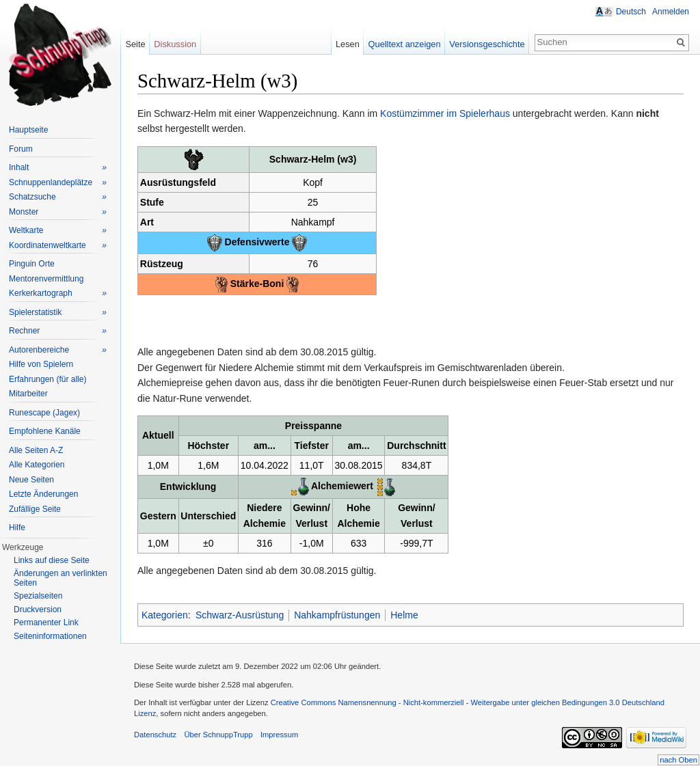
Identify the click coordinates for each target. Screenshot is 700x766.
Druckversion (38, 610)
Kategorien (165, 615)
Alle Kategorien (37, 465)
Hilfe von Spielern (41, 364)
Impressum (279, 735)
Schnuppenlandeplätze (58, 183)
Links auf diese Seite (52, 560)
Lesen (348, 44)
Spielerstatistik (58, 313)
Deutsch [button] (631, 12)
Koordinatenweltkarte (58, 246)
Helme (404, 615)
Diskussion (175, 44)
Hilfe (17, 528)
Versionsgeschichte (487, 44)
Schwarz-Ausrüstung (240, 615)
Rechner (58, 331)
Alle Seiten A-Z (36, 450)
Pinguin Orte (32, 264)
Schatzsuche (58, 197)
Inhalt (58, 168)
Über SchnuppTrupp (218, 735)
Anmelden (671, 12)
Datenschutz (155, 735)
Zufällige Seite (35, 509)
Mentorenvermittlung (46, 279)
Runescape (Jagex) (44, 413)
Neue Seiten (31, 480)
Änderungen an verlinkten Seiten (60, 578)
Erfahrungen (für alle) (48, 379)
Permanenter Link (46, 623)
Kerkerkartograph (58, 293)
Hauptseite (28, 130)
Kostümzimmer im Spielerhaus (445, 113)
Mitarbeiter (28, 394)
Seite (135, 44)
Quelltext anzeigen (405, 44)
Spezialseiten (38, 596)
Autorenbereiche (58, 350)
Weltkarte (58, 231)
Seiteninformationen (50, 636)
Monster (58, 212)
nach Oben (678, 760)
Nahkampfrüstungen (337, 615)
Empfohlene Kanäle (45, 431)
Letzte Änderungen (43, 494)
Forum (21, 149)
